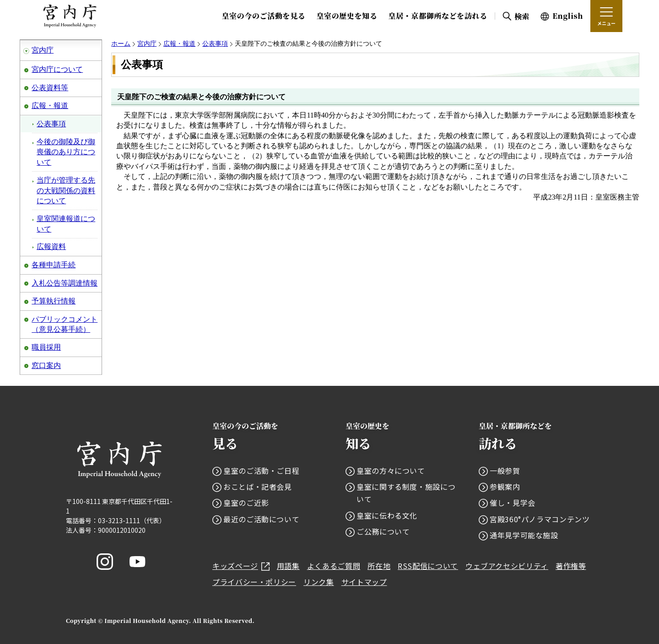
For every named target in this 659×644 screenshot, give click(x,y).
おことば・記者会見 (258, 487)
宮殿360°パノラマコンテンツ (540, 519)
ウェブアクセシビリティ (507, 566)
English (568, 16)
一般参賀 (505, 471)
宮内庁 (43, 50)
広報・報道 (50, 106)
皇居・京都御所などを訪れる (438, 16)
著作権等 (571, 566)
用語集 (288, 566)
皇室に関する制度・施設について (406, 493)
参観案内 (505, 487)
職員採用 (46, 347)
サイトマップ (364, 582)
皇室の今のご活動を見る (263, 16)
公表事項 (51, 124)
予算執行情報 (54, 301)
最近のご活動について (261, 519)
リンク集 (319, 582)
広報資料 (51, 246)
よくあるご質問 (334, 566)
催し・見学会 (513, 503)
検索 (522, 16)
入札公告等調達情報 (65, 283)
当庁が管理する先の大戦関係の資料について (66, 190)
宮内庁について (57, 69)
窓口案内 (46, 365)
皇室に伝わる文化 (387, 515)
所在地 (379, 566)
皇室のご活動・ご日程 (261, 471)
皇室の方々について (391, 471)
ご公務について (383, 531)
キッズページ (241, 566)
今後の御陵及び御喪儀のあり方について (66, 152)
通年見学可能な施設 (524, 535)
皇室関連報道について (66, 224)
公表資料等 (50, 88)
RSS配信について (428, 566)
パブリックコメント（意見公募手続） (65, 324)
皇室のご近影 (246, 503)
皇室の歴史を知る (347, 16)
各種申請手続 (54, 265)
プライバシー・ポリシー (254, 582)
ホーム (121, 44)
